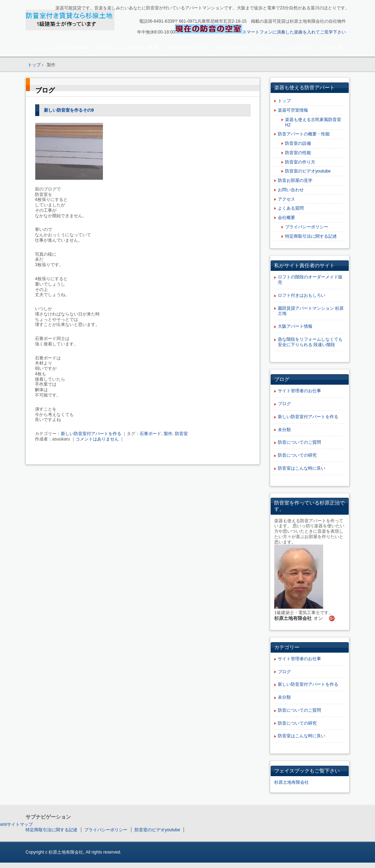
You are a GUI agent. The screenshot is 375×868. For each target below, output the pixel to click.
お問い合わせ (231, 48)
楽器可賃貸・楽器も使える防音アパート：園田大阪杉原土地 (76, 20)
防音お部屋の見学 (187, 48)
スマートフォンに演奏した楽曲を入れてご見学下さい (294, 32)
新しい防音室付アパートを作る (91, 434)
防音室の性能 (298, 153)
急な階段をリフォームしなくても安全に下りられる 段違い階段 (310, 342)
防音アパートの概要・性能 (128, 48)
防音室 (181, 434)
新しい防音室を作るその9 (69, 110)
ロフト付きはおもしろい (302, 295)
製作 (168, 434)
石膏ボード (150, 434)
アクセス (265, 48)
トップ (37, 48)
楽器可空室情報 (71, 48)
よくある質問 (298, 48)
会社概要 (332, 48)
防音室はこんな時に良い (302, 468)
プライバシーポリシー (307, 227)
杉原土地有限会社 (292, 782)
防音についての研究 (297, 455)
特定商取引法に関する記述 (311, 236)
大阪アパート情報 (295, 326)
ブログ (45, 90)
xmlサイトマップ (16, 824)
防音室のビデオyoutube (308, 171)
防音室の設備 (298, 143)
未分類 (284, 430)
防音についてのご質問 (299, 442)
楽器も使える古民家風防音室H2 (313, 122)
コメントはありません (97, 439)
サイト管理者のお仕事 (299, 391)
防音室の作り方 (300, 162)
